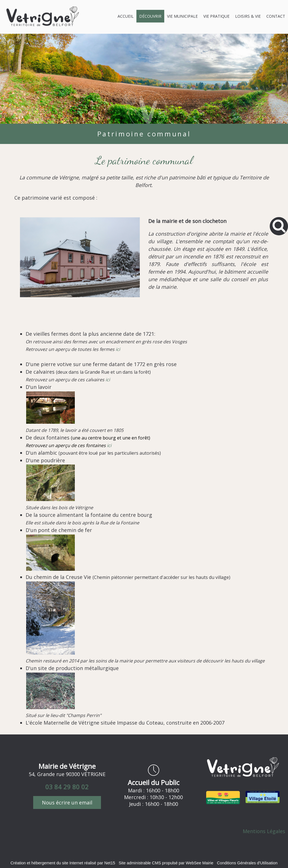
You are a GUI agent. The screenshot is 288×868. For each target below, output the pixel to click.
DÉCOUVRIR (150, 16)
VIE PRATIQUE (216, 16)
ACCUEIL (126, 16)
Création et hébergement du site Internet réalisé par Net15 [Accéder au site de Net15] (63, 863)
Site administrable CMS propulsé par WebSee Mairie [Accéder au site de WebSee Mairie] (166, 863)
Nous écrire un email (67, 802)
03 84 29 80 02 (67, 787)
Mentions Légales (264, 831)
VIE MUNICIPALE (182, 16)
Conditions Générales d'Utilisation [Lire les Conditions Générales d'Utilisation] (247, 863)
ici (118, 349)
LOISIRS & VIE (248, 16)
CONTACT (276, 16)
